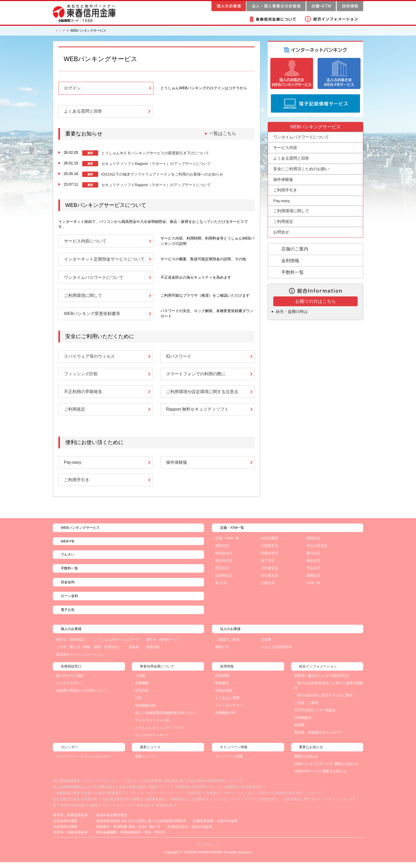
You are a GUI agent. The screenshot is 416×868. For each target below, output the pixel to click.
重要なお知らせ (306, 762)
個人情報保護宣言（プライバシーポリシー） (87, 787)
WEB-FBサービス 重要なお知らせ (320, 777)
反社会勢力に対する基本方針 (75, 805)
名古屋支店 (269, 582)
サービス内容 (285, 148)
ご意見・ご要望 (306, 709)
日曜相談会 (303, 724)
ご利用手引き (77, 486)
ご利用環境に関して (83, 298)
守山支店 (313, 574)
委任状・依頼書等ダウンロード (318, 739)
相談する (222, 653)
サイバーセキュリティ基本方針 (127, 811)
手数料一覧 (292, 272)
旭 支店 (221, 589)
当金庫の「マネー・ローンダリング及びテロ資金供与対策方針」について (263, 799)
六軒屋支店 (269, 574)
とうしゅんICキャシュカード (117, 646)
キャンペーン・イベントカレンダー (84, 762)
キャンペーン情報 (229, 762)
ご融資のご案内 (227, 646)
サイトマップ (208, 850)
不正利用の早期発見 (83, 396)
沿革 (138, 704)
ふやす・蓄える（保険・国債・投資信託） (89, 653)
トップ (60, 31)
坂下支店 (268, 567)
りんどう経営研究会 (276, 653)
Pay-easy (73, 468)
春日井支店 (224, 567)
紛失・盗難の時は (293, 311)
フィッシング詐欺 (81, 378)
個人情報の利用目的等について (214, 787)
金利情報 (290, 261)
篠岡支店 (222, 552)
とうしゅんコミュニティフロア (159, 734)
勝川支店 (313, 559)
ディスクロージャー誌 (152, 726)
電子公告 (68, 616)
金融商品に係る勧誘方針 (243, 793)
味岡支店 (313, 544)
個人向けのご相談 (70, 682)
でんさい (68, 561)
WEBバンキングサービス (80, 534)
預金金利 (68, 588)
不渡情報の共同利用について (197, 793)
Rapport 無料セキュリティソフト (198, 414)
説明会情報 (224, 697)
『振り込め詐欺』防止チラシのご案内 (324, 701)
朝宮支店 (222, 574)
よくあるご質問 (227, 704)
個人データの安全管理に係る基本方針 (156, 787)
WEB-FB (68, 547)
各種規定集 (164, 811)
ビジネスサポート (70, 689)
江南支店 (268, 589)
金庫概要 (142, 689)
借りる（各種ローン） (163, 646)
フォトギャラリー (229, 711)
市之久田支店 (317, 552)
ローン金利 (69, 602)
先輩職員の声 (226, 719)
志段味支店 (224, 582)
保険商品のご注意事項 (188, 805)
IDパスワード (179, 360)
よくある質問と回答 (83, 112)
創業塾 (299, 731)
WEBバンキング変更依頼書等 (92, 317)
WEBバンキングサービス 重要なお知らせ (326, 770)
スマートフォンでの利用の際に (196, 378)
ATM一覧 (313, 589)
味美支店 (313, 567)
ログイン (72, 88)
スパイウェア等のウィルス (89, 360)
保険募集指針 (155, 805)
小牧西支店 (269, 552)
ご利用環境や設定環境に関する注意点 (202, 396)
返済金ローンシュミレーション (80, 660)
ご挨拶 (140, 682)
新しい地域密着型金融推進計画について (166, 719)
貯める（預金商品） (71, 646)
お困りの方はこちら (316, 301)
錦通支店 (313, 582)
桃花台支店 (224, 559)
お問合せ (281, 232)
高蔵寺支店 (269, 559)
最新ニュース (145, 762)
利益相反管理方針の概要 (121, 805)
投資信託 (153, 653)
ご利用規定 (75, 414)
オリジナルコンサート (152, 741)
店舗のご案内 (295, 249)
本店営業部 (269, 544)
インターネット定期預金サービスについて (104, 261)
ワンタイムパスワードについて (94, 279)
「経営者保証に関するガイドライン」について (316, 805)
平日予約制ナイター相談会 (315, 716)
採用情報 (222, 682)
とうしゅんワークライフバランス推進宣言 (242, 805)
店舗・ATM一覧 (227, 544)
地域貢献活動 (145, 711)
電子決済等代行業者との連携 (75, 811)
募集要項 (222, 689)
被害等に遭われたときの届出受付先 (322, 682)
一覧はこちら (222, 134)
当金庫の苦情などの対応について (82, 697)
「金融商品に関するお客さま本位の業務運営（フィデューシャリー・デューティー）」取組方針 (127, 799)
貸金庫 (134, 653)
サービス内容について (85, 242)
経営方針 (142, 697)
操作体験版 (177, 468)
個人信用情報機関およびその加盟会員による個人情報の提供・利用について (111, 793)
